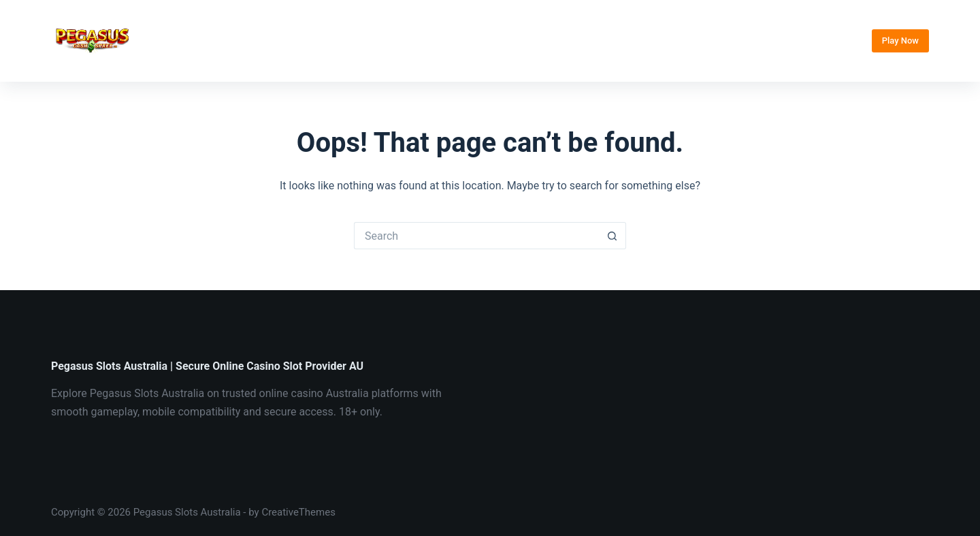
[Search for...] (476, 236)
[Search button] (612, 236)
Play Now (900, 41)
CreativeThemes (298, 512)
